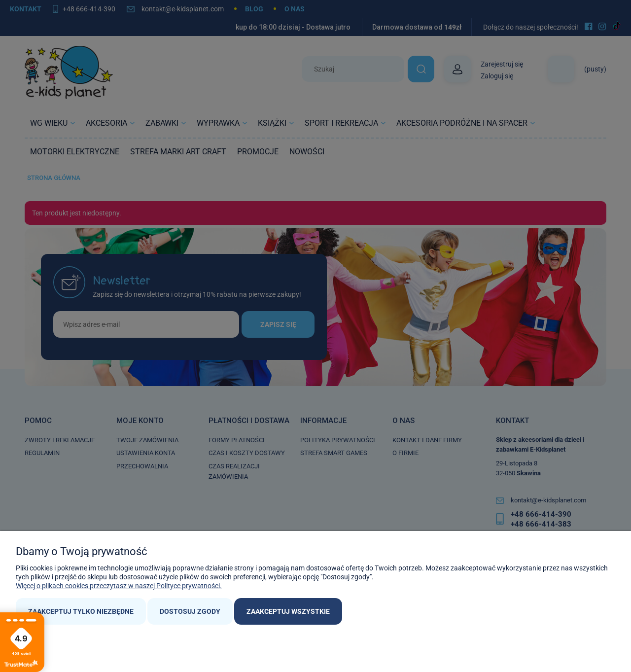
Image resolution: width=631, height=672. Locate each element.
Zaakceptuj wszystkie (288, 611)
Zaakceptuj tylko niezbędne (81, 611)
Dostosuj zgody (190, 611)
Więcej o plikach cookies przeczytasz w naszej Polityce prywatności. (119, 586)
